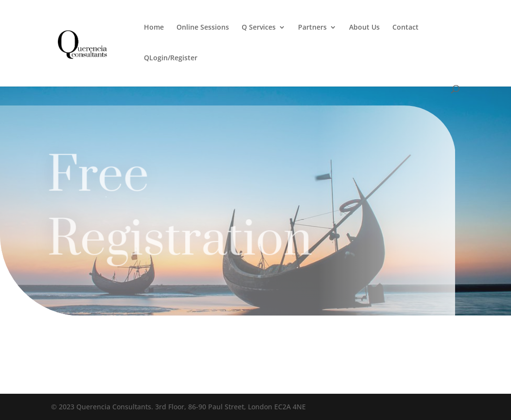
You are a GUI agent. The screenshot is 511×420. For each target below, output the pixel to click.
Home (154, 28)
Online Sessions (203, 28)
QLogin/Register (171, 58)
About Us (364, 28)
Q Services (259, 28)
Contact (405, 28)
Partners (312, 28)
